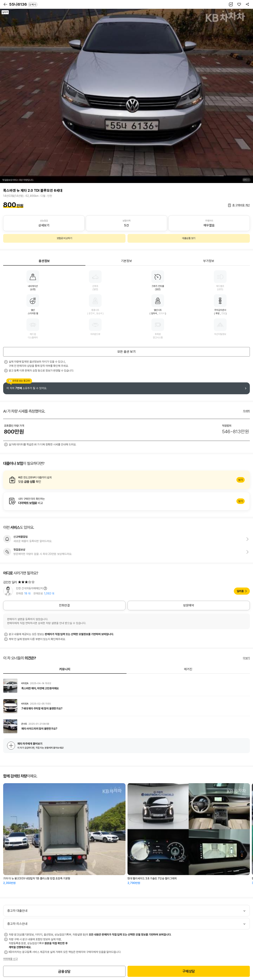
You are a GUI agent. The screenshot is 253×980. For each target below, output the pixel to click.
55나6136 (23, 4)
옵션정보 (44, 261)
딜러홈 (240, 591)
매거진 (188, 669)
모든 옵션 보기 (126, 352)
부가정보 (209, 261)
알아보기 (126, 480)
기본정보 (126, 261)
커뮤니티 (65, 669)
